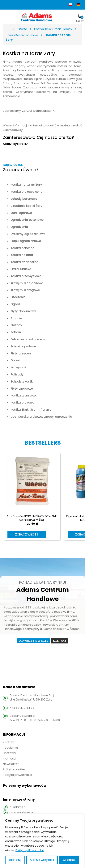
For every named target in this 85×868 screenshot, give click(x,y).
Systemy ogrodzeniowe (28, 234)
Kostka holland (22, 255)
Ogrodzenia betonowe (27, 220)
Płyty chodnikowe (23, 311)
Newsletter (11, 764)
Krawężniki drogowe (25, 290)
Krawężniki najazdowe (27, 283)
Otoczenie (18, 297)
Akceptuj (69, 860)
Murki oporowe (21, 213)
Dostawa (9, 753)
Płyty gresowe (21, 353)
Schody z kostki (22, 381)
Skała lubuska (21, 269)
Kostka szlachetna (24, 262)
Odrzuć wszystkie (42, 860)
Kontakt (60, 641)
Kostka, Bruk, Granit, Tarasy (31, 410)
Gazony (16, 325)
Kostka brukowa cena (27, 192)
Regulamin (10, 748)
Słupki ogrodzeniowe (26, 241)
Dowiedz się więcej (34, 641)
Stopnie (16, 318)
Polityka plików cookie (30, 850)
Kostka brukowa (22, 402)
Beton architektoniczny (28, 339)
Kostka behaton (22, 248)
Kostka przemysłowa (26, 276)
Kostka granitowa (24, 395)
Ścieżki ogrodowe (23, 346)
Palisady (17, 374)
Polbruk (16, 332)
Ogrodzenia (19, 227)
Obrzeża (17, 360)
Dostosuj (15, 860)
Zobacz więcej (27, 534)
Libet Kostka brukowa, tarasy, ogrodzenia (41, 417)
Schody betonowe (24, 199)
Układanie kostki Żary (26, 206)
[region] (42, 841)
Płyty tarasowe (22, 389)
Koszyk (80, 18)
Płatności (9, 758)
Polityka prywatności (17, 775)
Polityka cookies (14, 769)
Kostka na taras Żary (26, 185)
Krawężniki (18, 367)
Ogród (15, 304)
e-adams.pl (18, 807)
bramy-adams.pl (21, 812)
